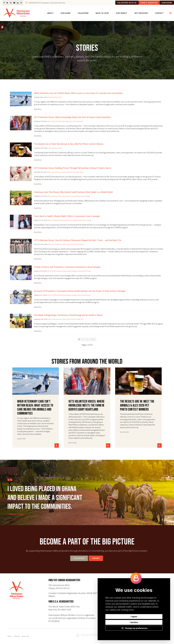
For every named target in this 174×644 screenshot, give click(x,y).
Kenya (59, 121)
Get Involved (141, 14)
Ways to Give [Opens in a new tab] (102, 14)
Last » (93, 339)
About (50, 14)
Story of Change (87, 220)
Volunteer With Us (116, 3)
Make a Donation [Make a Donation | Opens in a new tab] (143, 3)
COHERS (55, 220)
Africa (49, 121)
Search (10, 636)
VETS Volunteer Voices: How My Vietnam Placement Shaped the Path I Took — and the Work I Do (78, 240)
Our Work (66, 14)
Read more (38, 109)
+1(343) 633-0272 (34, 3)
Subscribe (165, 3)
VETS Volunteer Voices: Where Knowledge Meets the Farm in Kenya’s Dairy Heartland (72, 117)
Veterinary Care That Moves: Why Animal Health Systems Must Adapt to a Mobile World (73, 192)
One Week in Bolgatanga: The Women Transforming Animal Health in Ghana (68, 315)
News (56, 97)
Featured (51, 97)
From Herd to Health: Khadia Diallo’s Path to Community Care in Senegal (67, 216)
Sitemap (17, 636)
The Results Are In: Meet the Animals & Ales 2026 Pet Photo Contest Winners (69, 144)
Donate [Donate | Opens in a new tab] (96, 558)
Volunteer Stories (78, 121)
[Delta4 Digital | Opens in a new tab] (87, 635)
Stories (60, 97)
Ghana (60, 172)
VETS (71, 121)
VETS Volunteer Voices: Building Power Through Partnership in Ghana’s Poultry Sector (73, 168)
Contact (159, 14)
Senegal (75, 220)
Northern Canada (71, 196)
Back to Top (25, 636)
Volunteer (83, 14)
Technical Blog (85, 196)
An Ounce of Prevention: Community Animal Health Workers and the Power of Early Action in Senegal (80, 291)
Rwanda (70, 220)
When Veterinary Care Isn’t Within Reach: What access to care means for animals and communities (78, 93)
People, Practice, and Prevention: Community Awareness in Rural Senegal (67, 267)
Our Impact (122, 14)
